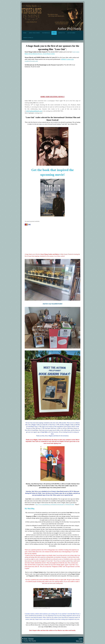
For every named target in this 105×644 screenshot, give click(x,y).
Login (81, 639)
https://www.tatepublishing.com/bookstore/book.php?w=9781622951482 (55, 504)
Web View (79, 641)
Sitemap (31, 639)
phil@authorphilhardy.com (34, 111)
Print (25, 639)
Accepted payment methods (32, 221)
